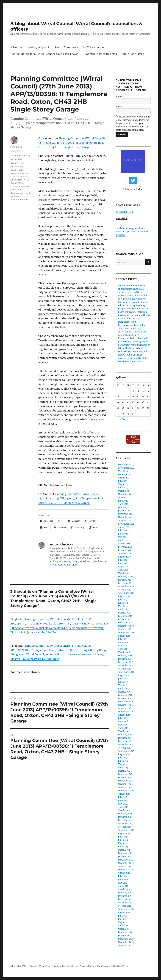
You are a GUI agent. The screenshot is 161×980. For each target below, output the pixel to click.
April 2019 (123, 610)
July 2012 (123, 876)
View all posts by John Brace (63, 565)
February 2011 (125, 932)
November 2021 (126, 517)
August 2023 (124, 478)
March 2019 (124, 613)
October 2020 (125, 554)
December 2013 (126, 820)
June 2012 (123, 880)
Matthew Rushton (19, 173)
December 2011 (126, 899)
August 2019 (124, 596)
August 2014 (124, 794)
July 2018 (123, 639)
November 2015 (126, 745)
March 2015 (124, 771)
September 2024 (126, 468)
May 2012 (123, 883)
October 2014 (125, 787)
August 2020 (124, 557)
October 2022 (125, 498)
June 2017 (123, 682)
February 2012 (125, 893)
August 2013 (124, 833)
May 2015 (123, 764)
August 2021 (124, 527)
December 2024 (126, 465)
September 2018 (126, 633)
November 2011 (126, 903)
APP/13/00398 (17, 163)
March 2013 (124, 850)
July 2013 (122, 837)
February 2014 (125, 814)
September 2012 (126, 870)
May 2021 (123, 537)
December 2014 (126, 781)
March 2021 (124, 544)
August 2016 (124, 715)
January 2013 (124, 857)
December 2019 (126, 583)
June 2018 (123, 642)
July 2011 (122, 916)
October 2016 (125, 708)
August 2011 (124, 912)
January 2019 (125, 619)
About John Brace (133, 54)
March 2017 (124, 692)
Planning (15, 156)
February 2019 (125, 616)
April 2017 (123, 689)
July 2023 (123, 481)
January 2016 (125, 738)
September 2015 (126, 751)
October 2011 (124, 906)
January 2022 (125, 511)
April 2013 (123, 847)
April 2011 (123, 926)
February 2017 (125, 695)
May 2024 (123, 471)
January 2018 (125, 659)
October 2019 (125, 590)
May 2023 (123, 484)
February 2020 (125, 577)
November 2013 (126, 824)
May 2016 (123, 725)
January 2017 (125, 698)
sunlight (15, 196)
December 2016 (126, 702)
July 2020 (123, 560)
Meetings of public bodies (43, 47)
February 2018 (125, 656)
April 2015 (123, 768)
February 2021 (125, 547)
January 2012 (125, 896)
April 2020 (123, 570)
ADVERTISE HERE (125, 212)
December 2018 (126, 623)
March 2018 (124, 652)
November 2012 (126, 863)
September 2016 (126, 712)
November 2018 (126, 626)
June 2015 (123, 761)
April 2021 (123, 540)
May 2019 (123, 606)
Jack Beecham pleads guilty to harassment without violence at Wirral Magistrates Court (134, 345)
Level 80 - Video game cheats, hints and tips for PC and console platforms (132, 232)
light (21, 170)
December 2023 (126, 474)
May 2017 (123, 685)
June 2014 (123, 801)
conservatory (17, 167)
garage (14, 170)
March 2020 (124, 573)
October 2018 (125, 629)
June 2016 (123, 721)
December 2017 (126, 662)
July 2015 (123, 758)
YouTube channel (93, 47)
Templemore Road (20, 199)
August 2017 (124, 675)
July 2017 (123, 679)
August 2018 (124, 636)
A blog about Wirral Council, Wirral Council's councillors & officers (44, 966)
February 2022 (125, 507)
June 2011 (123, 919)
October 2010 (125, 945)
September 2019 (126, 593)
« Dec (123, 419)
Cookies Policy (87, 966)
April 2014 (123, 807)
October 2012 (125, 866)
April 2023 (123, 488)
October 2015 (125, 748)
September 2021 (126, 524)
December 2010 (126, 939)
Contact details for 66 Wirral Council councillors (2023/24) (46, 54)
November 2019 (126, 586)
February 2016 (125, 735)
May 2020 (123, 567)
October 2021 (125, 521)
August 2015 (124, 754)
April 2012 (123, 886)
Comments (71, 47)
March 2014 (124, 810)
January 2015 (125, 777)
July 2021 (123, 530)
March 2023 (124, 491)
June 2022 (123, 501)
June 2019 (123, 603)
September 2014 (126, 791)
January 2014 (125, 817)
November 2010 (126, 942)
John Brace (16, 147)
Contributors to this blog (102, 54)
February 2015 (125, 774)
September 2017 (126, 672)
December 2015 (126, 741)
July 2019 (123, 600)
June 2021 (123, 534)
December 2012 (126, 860)
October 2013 (125, 827)
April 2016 (123, 728)
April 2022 (123, 504)
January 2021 (125, 550)
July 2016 (123, 718)
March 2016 (124, 731)
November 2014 (126, 784)
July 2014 (123, 797)
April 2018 (123, 649)
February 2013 (125, 853)
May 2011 (123, 922)
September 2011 (126, 909)
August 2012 (124, 873)
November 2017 (126, 665)
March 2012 (124, 889)
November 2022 (126, 494)
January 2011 (124, 936)
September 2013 (126, 830)
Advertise (16, 47)
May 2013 (123, 843)
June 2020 (123, 563)
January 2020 (125, 580)
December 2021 (126, 514)
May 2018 (123, 646)
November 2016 (126, 705)
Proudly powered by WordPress (113, 966)
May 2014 (123, 804)
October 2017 (125, 669)
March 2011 (124, 929)
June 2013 (123, 840)
